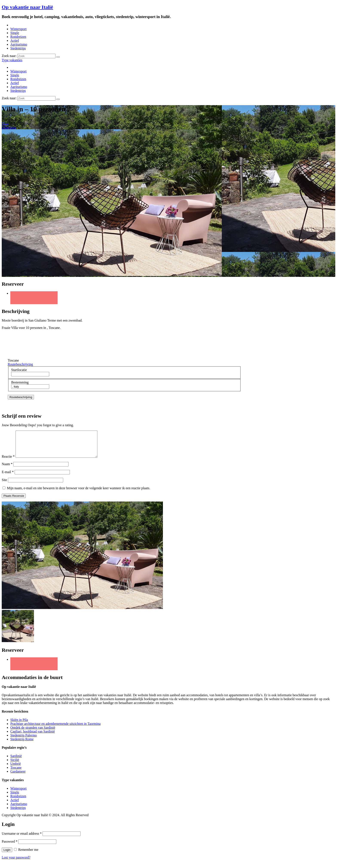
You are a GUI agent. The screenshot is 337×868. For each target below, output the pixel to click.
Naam (7, 469)
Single (15, 33)
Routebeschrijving (20, 364)
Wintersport (18, 29)
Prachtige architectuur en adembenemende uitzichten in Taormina (55, 729)
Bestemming (20, 382)
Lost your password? (16, 863)
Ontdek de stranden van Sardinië (33, 733)
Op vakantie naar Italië (27, 7)
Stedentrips (18, 48)
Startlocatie (19, 370)
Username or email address (22, 839)
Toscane (16, 773)
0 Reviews (9, 127)
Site (4, 485)
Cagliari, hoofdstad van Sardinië (33, 737)
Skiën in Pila (19, 725)
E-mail (8, 477)
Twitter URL (34, 298)
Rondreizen (18, 37)
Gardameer (18, 777)
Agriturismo (19, 44)
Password (10, 847)
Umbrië (16, 769)
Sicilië (15, 765)
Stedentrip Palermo (24, 740)
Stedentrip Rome (22, 744)
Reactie (8, 462)
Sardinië (16, 761)
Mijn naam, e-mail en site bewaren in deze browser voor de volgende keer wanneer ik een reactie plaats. (79, 493)
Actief (15, 41)
